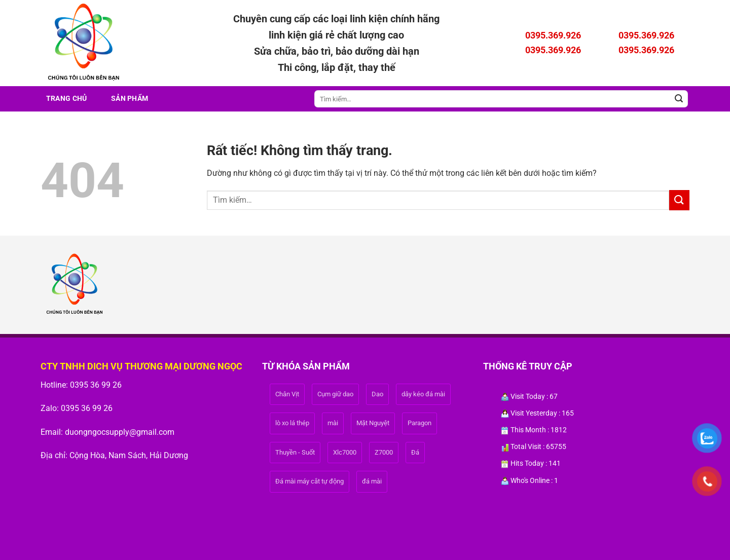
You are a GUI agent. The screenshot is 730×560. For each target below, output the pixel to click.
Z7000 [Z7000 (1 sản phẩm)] (384, 452)
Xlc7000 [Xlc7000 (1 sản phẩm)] (345, 452)
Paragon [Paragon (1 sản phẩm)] (419, 423)
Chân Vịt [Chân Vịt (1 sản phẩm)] (287, 394)
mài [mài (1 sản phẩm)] (333, 423)
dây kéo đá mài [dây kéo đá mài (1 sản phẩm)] (423, 394)
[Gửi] (679, 99)
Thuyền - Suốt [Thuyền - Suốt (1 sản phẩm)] (295, 452)
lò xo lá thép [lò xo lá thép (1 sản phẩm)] (292, 423)
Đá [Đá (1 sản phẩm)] (415, 452)
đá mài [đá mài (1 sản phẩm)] (372, 481)
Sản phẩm (130, 99)
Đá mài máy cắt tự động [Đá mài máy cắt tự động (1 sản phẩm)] (309, 481)
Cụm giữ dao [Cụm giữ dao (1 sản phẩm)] (335, 394)
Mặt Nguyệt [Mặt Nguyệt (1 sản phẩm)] (373, 423)
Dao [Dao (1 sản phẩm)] (377, 394)
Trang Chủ (67, 99)
